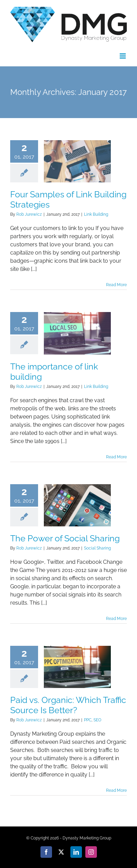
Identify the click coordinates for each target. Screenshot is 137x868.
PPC (88, 720)
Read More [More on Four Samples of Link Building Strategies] (116, 285)
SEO (97, 720)
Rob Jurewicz (29, 214)
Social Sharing (97, 548)
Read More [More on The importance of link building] (116, 457)
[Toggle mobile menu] (123, 56)
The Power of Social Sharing (65, 538)
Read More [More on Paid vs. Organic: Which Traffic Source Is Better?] (116, 790)
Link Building (96, 214)
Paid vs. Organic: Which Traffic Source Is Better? (68, 705)
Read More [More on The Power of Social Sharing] (116, 619)
